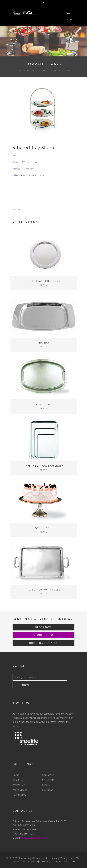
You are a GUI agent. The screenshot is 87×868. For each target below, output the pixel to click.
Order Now (43, 627)
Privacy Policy (59, 858)
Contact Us (48, 775)
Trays (45, 71)
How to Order (20, 795)
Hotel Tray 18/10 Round (43, 281)
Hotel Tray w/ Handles (43, 590)
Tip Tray (43, 343)
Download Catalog (43, 643)
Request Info (43, 635)
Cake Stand (44, 528)
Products (32, 71)
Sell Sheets (48, 780)
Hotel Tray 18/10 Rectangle (43, 466)
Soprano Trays (61, 71)
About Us (18, 780)
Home (19, 71)
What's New (19, 785)
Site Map (76, 858)
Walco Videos (20, 790)
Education (48, 790)
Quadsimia (20, 862)
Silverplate (19, 175)
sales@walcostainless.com (35, 838)
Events (46, 785)
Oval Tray (43, 405)
